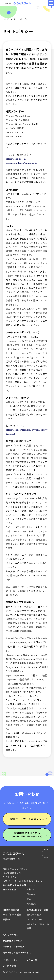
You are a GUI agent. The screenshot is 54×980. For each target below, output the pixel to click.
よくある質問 (9, 966)
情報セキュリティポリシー (17, 869)
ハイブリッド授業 (12, 915)
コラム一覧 (32, 960)
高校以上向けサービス (37, 910)
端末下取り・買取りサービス (17, 953)
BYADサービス (34, 915)
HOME (6, 19)
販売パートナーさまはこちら (27, 819)
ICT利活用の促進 (11, 910)
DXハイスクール (35, 919)
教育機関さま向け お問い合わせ (19, 885)
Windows (31, 904)
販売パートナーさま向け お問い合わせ (23, 881)
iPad (29, 899)
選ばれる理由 (9, 889)
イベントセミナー (11, 960)
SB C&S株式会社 (11, 859)
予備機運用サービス (12, 941)
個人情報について (12, 873)
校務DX (6, 919)
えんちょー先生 (10, 935)
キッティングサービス (14, 947)
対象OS (30, 889)
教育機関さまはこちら (27, 834)
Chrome (31, 894)
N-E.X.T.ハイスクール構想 (38, 926)
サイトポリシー (11, 877)
